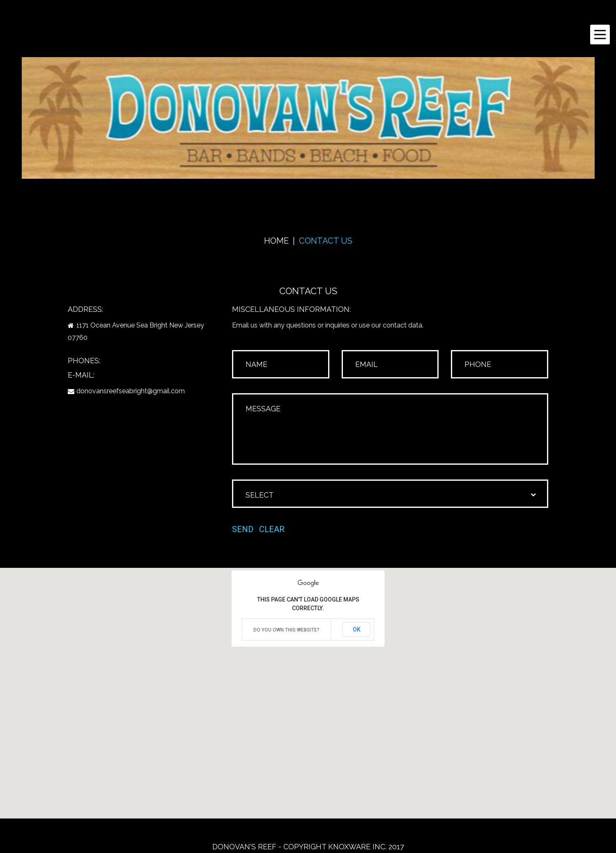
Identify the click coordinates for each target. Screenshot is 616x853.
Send (243, 529)
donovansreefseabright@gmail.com (131, 391)
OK (357, 629)
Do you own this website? (286, 630)
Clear (272, 529)
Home (276, 241)
